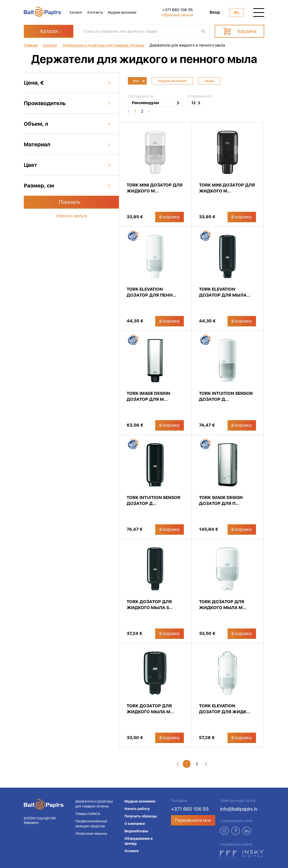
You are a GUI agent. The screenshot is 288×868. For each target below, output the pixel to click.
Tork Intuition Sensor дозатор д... (226, 396)
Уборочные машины (91, 834)
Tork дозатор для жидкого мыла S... (150, 604)
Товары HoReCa (88, 814)
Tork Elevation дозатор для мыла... (225, 292)
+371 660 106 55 (177, 10)
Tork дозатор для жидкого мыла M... (223, 604)
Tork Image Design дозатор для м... (148, 396)
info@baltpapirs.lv (239, 809)
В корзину (170, 217)
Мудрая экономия (122, 12)
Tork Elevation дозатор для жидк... (225, 709)
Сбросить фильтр (71, 216)
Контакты (95, 12)
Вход (215, 12)
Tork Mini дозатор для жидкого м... (155, 188)
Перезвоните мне (193, 820)
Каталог (76, 12)
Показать (70, 202)
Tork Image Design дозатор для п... (221, 500)
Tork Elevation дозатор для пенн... (152, 292)
